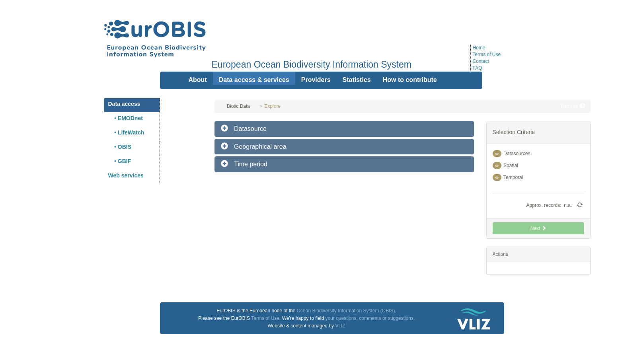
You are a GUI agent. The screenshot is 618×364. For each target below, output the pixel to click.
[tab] (344, 129)
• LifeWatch (126, 132)
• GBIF (120, 161)
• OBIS (120, 147)
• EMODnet (126, 118)
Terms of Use (487, 55)
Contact (481, 61)
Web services (126, 175)
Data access (124, 104)
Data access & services (254, 80)
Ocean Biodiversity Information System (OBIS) (346, 311)
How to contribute (410, 80)
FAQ (478, 68)
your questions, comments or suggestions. (370, 318)
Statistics (357, 80)
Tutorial (573, 106)
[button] (344, 129)
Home (479, 48)
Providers (316, 80)
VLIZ (340, 326)
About (198, 80)
